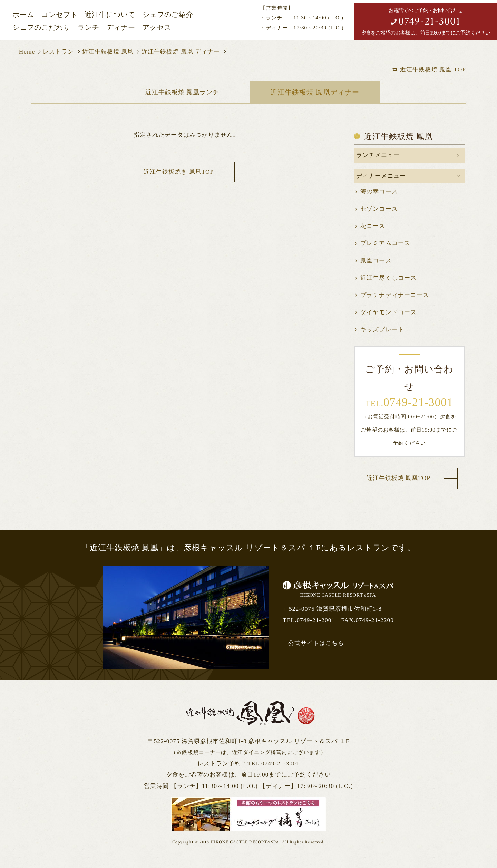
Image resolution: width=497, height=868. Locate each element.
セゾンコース (379, 209)
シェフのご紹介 (168, 15)
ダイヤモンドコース (388, 313)
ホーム (23, 15)
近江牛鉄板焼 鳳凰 (108, 52)
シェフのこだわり (41, 27)
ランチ (89, 27)
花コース (373, 226)
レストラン (58, 52)
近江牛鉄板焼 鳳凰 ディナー (181, 52)
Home (27, 52)
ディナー (121, 27)
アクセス (157, 27)
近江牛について (110, 15)
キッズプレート (382, 330)
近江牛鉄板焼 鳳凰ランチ (182, 92)
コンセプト (60, 15)
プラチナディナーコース (394, 295)
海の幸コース (379, 192)
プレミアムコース (385, 244)
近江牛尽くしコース (388, 278)
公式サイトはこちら (316, 643)
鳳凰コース (376, 261)
